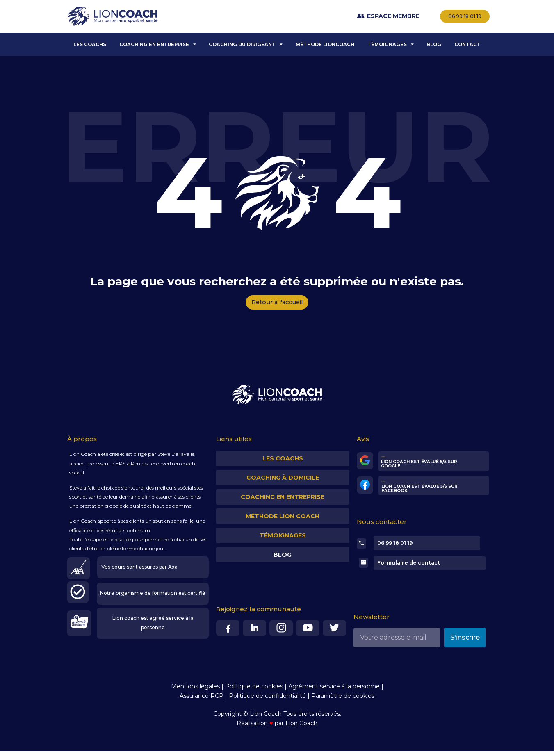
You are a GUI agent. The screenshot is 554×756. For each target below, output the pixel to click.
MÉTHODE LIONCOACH (325, 44)
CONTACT (467, 44)
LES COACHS (90, 44)
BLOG (434, 44)
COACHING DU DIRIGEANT (246, 44)
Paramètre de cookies (343, 700)
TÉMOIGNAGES (391, 44)
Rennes (139, 465)
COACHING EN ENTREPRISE (158, 44)
